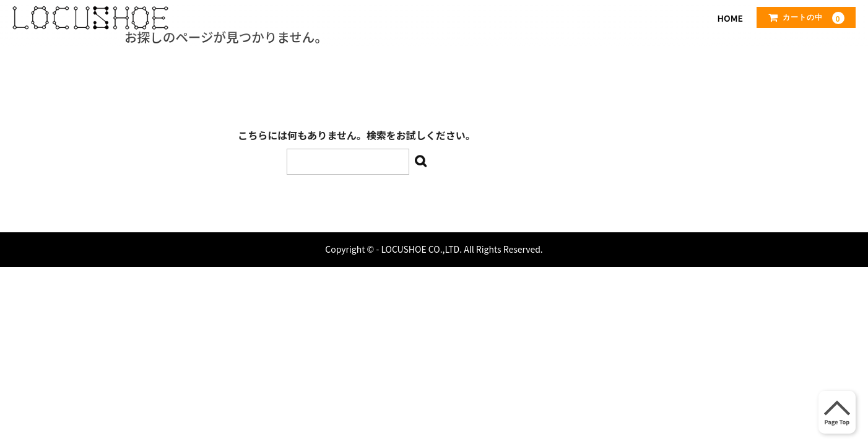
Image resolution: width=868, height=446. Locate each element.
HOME (730, 18)
